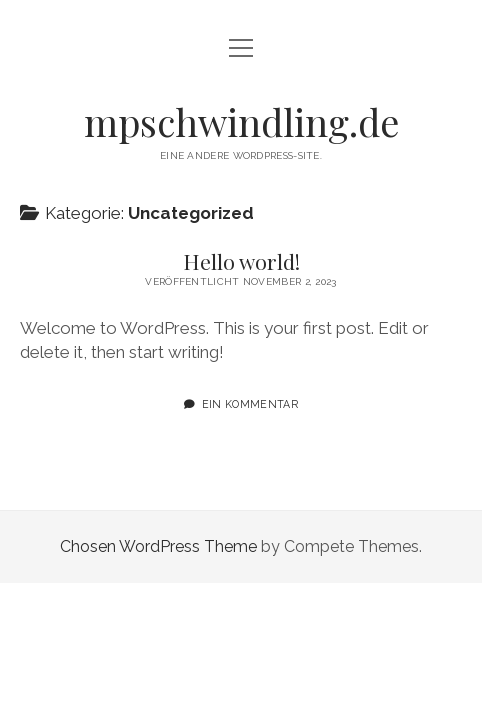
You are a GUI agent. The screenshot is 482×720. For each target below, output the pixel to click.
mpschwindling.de (241, 121)
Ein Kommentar (250, 404)
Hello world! (241, 261)
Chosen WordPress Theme (158, 546)
